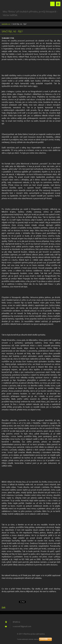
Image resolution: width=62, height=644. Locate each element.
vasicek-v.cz (6, 24)
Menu (58, 4)
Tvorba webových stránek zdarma (28, 639)
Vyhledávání (52, 4)
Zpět (4, 607)
